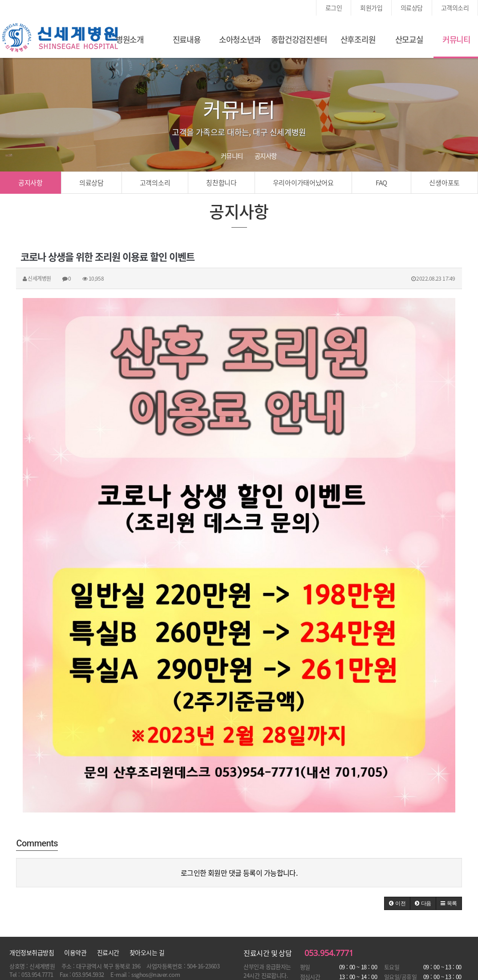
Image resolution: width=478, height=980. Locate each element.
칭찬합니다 (221, 183)
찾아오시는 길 (147, 952)
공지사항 (30, 183)
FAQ (381, 183)
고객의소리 (455, 8)
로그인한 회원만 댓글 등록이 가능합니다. (239, 873)
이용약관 (75, 952)
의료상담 (412, 8)
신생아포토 (444, 183)
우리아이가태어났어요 (303, 183)
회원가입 (371, 8)
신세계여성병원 (60, 38)
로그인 (334, 8)
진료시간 (108, 952)
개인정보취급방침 (32, 952)
